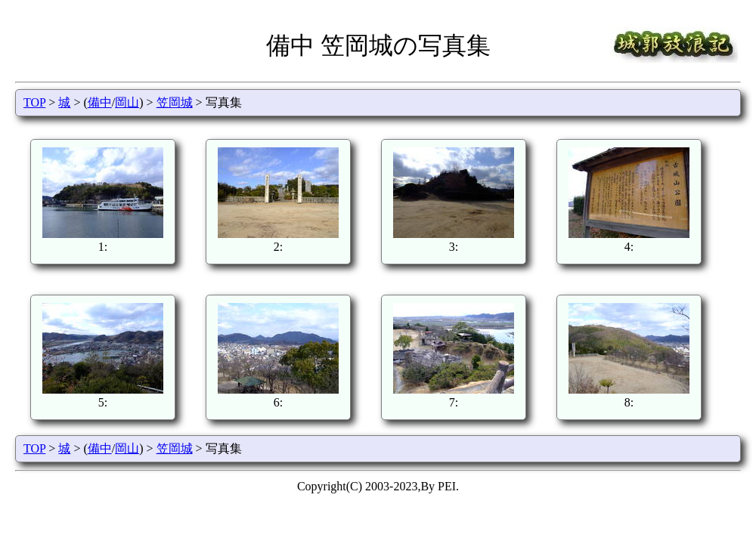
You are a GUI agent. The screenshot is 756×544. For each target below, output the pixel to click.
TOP (34, 102)
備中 (100, 102)
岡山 (127, 102)
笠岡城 (175, 102)
